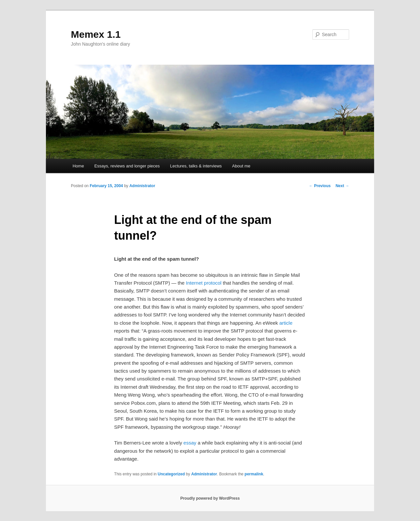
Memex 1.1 (96, 34)
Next (342, 186)
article (286, 323)
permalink (254, 474)
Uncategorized (171, 474)
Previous (320, 186)
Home (78, 166)
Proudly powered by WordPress (210, 498)
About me (241, 166)
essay (190, 443)
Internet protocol (204, 283)
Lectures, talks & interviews (196, 166)
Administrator (142, 186)
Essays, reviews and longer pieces (127, 166)
